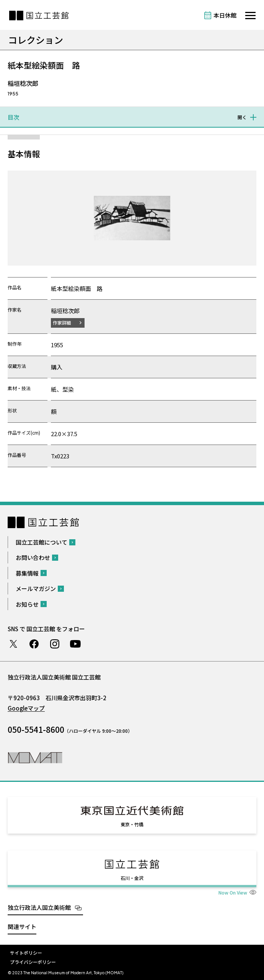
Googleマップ (26, 708)
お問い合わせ (33, 557)
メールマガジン (36, 588)
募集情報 (27, 573)
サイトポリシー (26, 953)
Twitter (13, 644)
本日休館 (225, 15)
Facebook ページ (34, 644)
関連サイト (22, 927)
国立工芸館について (42, 542)
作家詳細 (62, 323)
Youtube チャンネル (75, 644)
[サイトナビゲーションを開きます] (250, 16)
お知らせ (27, 604)
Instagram (55, 644)
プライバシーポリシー (33, 962)
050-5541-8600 (36, 729)
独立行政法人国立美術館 (39, 907)
